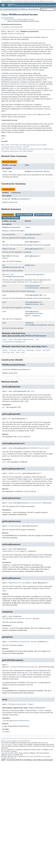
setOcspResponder (32, 295)
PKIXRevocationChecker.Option (37, 171)
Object (44, 346)
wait (13, 352)
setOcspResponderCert (34, 302)
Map (4, 256)
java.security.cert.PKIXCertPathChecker (19, 20)
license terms (50, 1)
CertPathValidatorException (14, 277)
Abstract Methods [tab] (43, 215)
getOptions (29, 265)
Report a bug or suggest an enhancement (15, 741)
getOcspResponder (32, 242)
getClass (21, 350)
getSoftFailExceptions (34, 274)
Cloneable (5, 27)
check (4, 340)
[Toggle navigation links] (3, 5)
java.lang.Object (8, 18)
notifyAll (46, 350)
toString (6, 352)
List (4, 234)
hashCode (30, 350)
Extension (11, 234)
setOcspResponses (32, 311)
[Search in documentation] (48, 9)
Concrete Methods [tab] (11, 218)
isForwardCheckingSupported (14, 342)
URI (4, 242)
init (37, 340)
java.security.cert (11, 9)
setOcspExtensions (32, 286)
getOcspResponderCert (34, 249)
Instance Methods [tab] (24, 215)
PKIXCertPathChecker (17, 34)
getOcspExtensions (32, 234)
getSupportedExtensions (24, 340)
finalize (13, 350)
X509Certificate (9, 249)
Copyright (5, 753)
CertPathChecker (17, 27)
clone (27, 227)
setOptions (29, 323)
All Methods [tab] (8, 215)
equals (5, 350)
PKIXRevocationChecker (29, 9)
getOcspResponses (32, 256)
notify (38, 350)
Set (4, 265)
